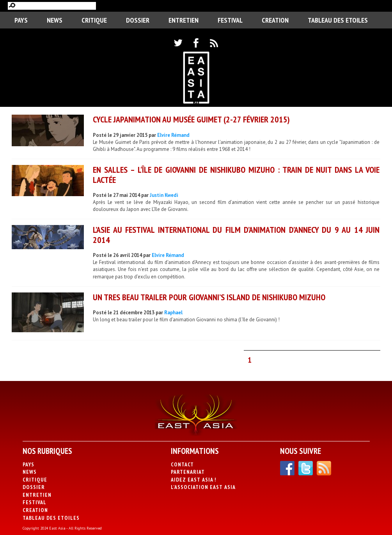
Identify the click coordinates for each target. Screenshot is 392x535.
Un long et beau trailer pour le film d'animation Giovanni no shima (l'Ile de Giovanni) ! (186, 320)
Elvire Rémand (173, 135)
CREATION (275, 20)
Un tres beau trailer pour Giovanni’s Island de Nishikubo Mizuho (209, 297)
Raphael (173, 313)
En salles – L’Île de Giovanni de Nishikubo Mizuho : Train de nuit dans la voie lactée (236, 174)
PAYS (21, 20)
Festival (230, 20)
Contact (182, 464)
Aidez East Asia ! (193, 480)
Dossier (138, 20)
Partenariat (188, 472)
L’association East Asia (203, 487)
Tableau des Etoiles (338, 20)
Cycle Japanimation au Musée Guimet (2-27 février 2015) (191, 119)
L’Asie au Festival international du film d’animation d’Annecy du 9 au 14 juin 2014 (236, 235)
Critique (94, 20)
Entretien (184, 20)
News (55, 20)
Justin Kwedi (164, 195)
